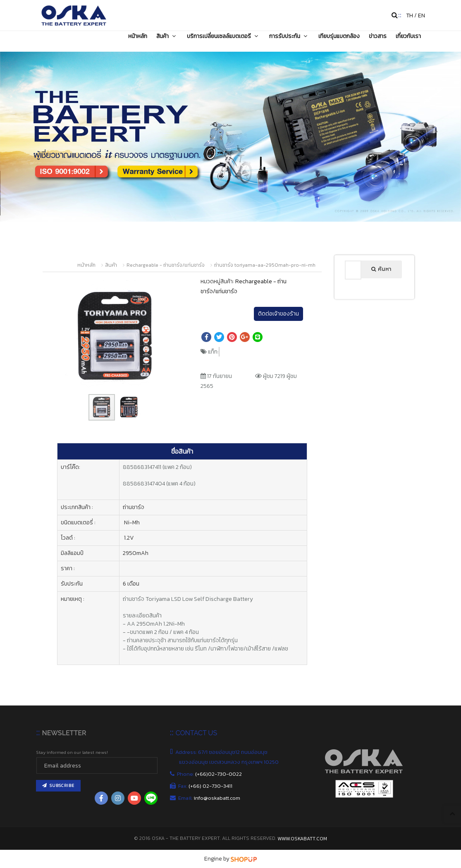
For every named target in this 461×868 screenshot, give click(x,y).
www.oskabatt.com (302, 839)
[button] (164, 288)
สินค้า (167, 36)
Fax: (206, 786)
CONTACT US (196, 733)
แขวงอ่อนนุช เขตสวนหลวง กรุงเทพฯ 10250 (229, 762)
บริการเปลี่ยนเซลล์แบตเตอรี (223, 36)
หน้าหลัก (138, 36)
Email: (210, 798)
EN (422, 16)
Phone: (210, 774)
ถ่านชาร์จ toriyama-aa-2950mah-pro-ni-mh (265, 265)
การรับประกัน (289, 36)
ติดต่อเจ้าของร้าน (278, 314)
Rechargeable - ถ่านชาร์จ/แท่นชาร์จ (166, 265)
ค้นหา (381, 269)
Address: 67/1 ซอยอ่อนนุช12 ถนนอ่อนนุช (223, 752)
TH (410, 16)
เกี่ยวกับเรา (408, 36)
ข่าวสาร (378, 36)
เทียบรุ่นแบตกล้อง (339, 36)
